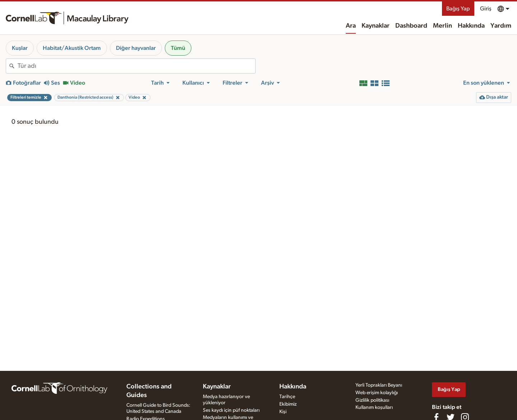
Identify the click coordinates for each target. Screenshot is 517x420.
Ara (351, 26)
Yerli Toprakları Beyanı (379, 385)
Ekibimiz (288, 404)
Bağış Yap (458, 9)
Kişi (283, 412)
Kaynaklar (376, 26)
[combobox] (136, 66)
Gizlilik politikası (372, 400)
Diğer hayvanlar (136, 48)
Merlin (443, 26)
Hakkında (471, 26)
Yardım (501, 26)
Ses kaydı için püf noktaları (231, 410)
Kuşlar (20, 48)
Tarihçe (287, 397)
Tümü (178, 48)
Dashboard (411, 26)
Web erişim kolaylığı (377, 393)
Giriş (486, 9)
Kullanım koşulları (374, 407)
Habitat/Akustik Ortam (72, 48)
